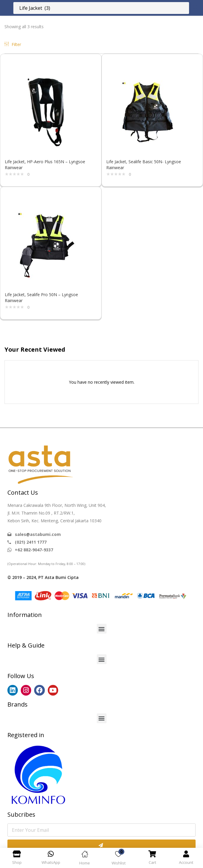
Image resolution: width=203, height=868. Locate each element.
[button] (102, 629)
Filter (13, 44)
